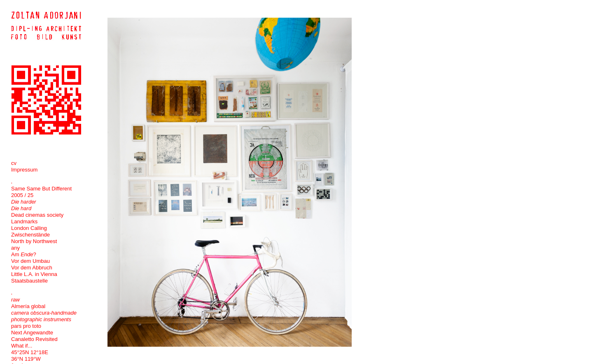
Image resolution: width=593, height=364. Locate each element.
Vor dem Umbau (30, 261)
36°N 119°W (26, 359)
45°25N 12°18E (30, 352)
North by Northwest (34, 241)
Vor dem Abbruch (32, 268)
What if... (22, 346)
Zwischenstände (30, 235)
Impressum (24, 170)
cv (14, 163)
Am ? (24, 254)
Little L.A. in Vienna (34, 274)
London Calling (29, 228)
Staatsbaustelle (29, 281)
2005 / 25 (22, 195)
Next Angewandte (32, 333)
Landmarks (24, 221)
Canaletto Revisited (34, 339)
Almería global (28, 306)
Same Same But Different (41, 189)
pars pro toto (26, 326)
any (15, 248)
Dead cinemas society (37, 215)
